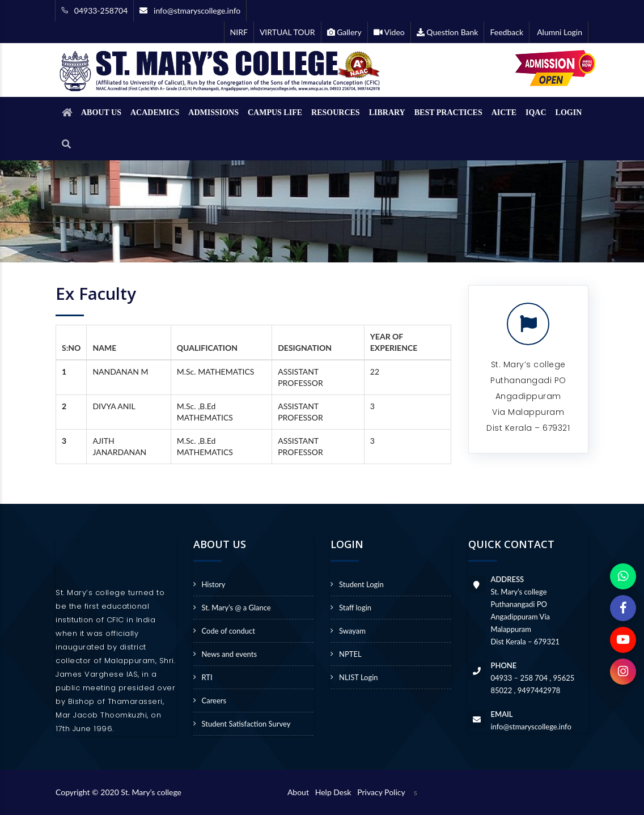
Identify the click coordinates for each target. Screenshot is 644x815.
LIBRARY (387, 113)
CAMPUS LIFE (275, 113)
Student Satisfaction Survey (246, 724)
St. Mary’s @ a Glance (236, 608)
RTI (207, 677)
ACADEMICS (155, 113)
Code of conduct (228, 631)
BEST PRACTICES (448, 113)
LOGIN (569, 113)
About (300, 792)
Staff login (355, 608)
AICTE (504, 113)
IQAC (536, 113)
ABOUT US (101, 113)
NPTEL (350, 654)
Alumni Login (559, 32)
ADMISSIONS (213, 113)
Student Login (361, 584)
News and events (230, 654)
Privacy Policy (381, 792)
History (214, 584)
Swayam (352, 631)
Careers (214, 701)
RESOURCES (336, 113)
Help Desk (335, 792)
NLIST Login (359, 677)
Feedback (507, 32)
